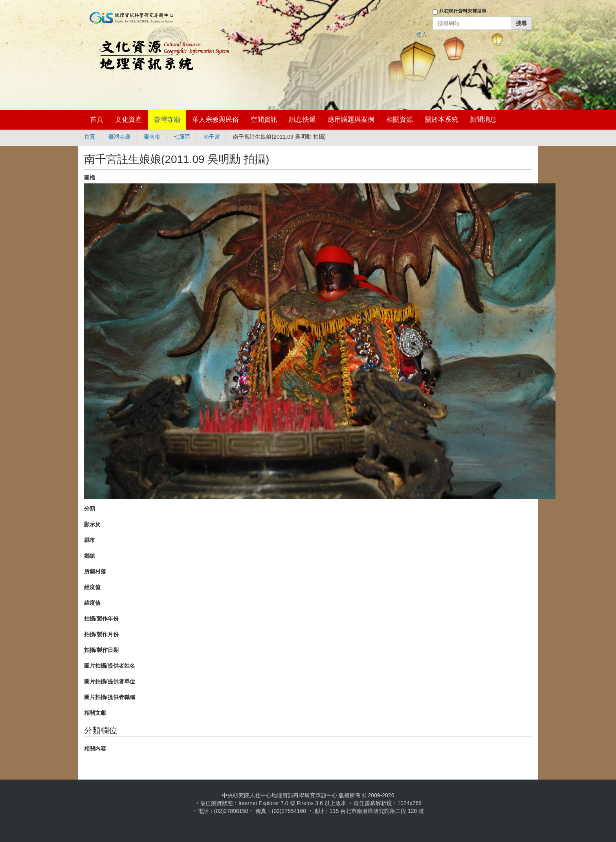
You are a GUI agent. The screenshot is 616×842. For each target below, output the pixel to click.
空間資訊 (264, 120)
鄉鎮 (90, 556)
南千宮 (212, 137)
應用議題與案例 (351, 120)
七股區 (182, 137)
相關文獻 (95, 713)
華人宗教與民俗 (215, 120)
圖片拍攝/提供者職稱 (110, 697)
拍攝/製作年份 (101, 619)
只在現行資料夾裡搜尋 (463, 11)
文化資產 (128, 120)
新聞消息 (483, 120)
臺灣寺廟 (167, 120)
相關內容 (95, 749)
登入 (422, 34)
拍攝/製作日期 (101, 650)
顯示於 (92, 524)
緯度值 (92, 603)
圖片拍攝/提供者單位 (110, 681)
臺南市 (152, 137)
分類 (90, 509)
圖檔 (90, 178)
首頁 (97, 120)
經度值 (92, 587)
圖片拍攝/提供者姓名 (110, 666)
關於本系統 (441, 120)
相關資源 (400, 120)
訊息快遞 (302, 120)
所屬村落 (95, 571)
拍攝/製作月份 (101, 634)
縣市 (90, 540)
